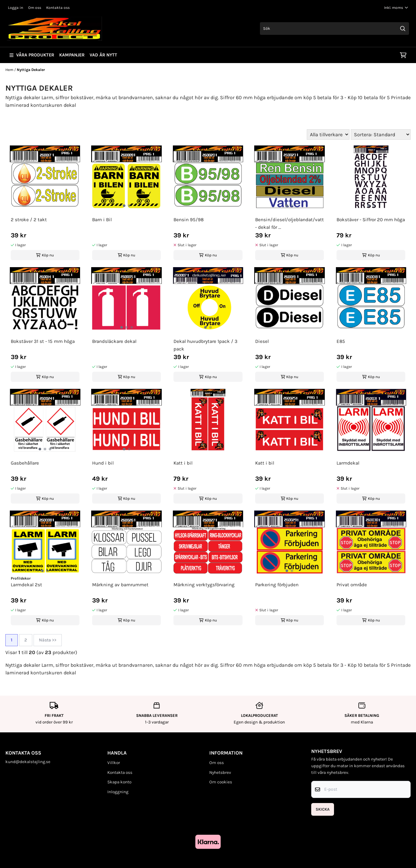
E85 (341, 341)
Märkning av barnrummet (120, 585)
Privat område (352, 585)
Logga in (16, 8)
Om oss (35, 8)
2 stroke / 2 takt (29, 220)
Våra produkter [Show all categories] (32, 55)
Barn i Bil (102, 220)
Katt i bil (183, 463)
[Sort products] (381, 135)
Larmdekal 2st (26, 585)
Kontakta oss (58, 8)
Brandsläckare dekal (114, 341)
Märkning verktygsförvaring (204, 585)
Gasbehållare (25, 463)
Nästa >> (48, 640)
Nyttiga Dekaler (31, 70)
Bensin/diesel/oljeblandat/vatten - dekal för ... (290, 223)
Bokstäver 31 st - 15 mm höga (43, 341)
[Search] (403, 29)
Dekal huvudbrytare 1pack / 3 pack (205, 345)
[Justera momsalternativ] (396, 8)
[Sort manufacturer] (328, 135)
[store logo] (54, 29)
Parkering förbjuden (277, 585)
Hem (10, 70)
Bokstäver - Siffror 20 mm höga (371, 220)
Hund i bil (103, 463)
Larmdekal (348, 463)
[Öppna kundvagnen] (403, 55)
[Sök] (334, 29)
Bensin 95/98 (189, 220)
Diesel (262, 341)
